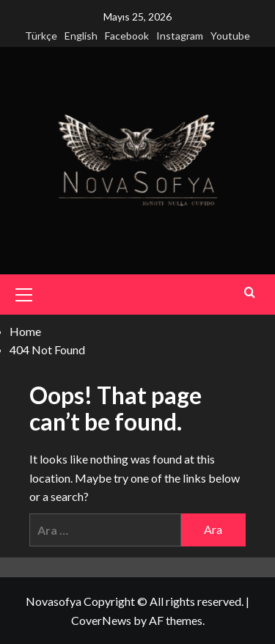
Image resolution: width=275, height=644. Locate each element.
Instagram (180, 36)
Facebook (127, 36)
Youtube (230, 36)
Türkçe (41, 36)
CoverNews (101, 620)
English (81, 36)
